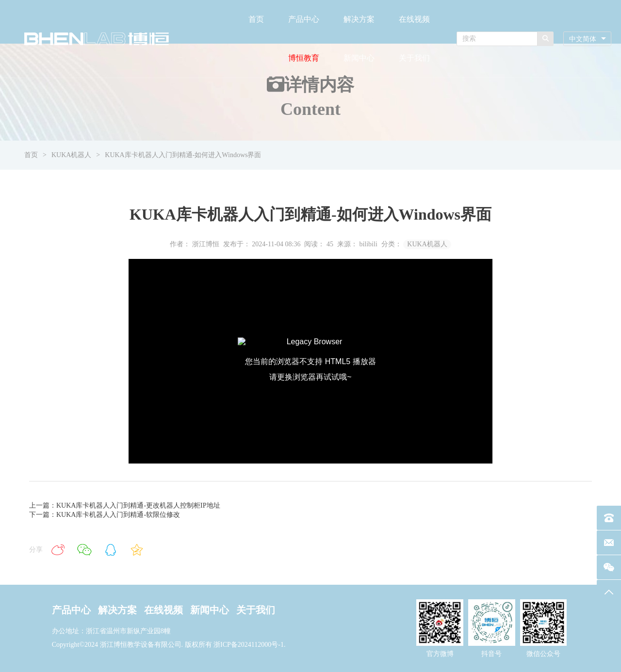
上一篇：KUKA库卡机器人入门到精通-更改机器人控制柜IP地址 (125, 505)
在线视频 (414, 19)
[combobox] (587, 39)
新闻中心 (359, 58)
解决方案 (359, 19)
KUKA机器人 (71, 155)
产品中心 (304, 19)
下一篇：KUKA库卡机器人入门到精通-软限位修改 (105, 515)
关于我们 (414, 58)
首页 (256, 19)
